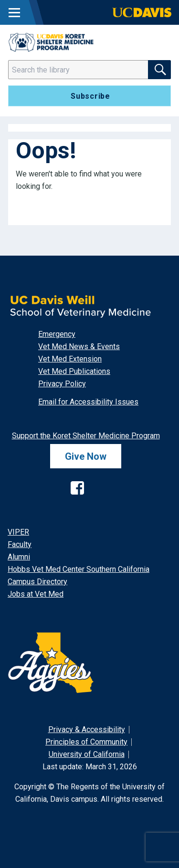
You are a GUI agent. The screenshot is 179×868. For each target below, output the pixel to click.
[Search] (84, 70)
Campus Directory (37, 582)
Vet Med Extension (70, 359)
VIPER (18, 532)
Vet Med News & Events (79, 346)
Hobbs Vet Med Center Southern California (79, 569)
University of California (87, 754)
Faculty (20, 544)
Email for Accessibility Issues (88, 402)
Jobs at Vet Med (36, 594)
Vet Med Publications (74, 371)
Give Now (86, 456)
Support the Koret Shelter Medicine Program (86, 436)
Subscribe (90, 96)
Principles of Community (86, 742)
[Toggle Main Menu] (14, 12)
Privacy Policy (62, 384)
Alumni (19, 557)
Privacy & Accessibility (87, 729)
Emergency (57, 334)
